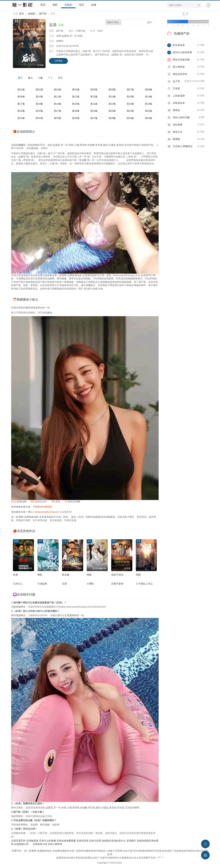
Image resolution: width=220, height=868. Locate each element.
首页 (43, 5)
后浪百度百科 (18, 841)
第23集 (130, 104)
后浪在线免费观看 (66, 841)
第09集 (21, 97)
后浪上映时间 (55, 844)
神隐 (89, 575)
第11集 (58, 97)
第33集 (21, 118)
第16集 (149, 97)
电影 (55, 5)
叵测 (15, 575)
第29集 (94, 111)
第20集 (76, 104)
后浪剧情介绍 (21, 844)
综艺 (82, 5)
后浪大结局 (95, 841)
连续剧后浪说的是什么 (114, 841)
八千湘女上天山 (144, 584)
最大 (30, 78)
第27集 (58, 111)
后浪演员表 (82, 841)
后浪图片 (131, 841)
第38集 (112, 118)
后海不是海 (117, 584)
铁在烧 (66, 575)
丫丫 (50, 78)
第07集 (130, 90)
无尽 (60, 78)
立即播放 (58, 61)
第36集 (76, 118)
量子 (20, 78)
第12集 (76, 97)
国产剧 (43, 14)
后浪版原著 (32, 841)
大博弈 (90, 584)
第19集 (58, 104)
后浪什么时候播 (47, 841)
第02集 (39, 90)
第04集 (76, 90)
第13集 (94, 97)
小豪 (40, 78)
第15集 (130, 97)
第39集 (130, 118)
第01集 (21, 90)
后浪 (64, 584)
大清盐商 (42, 584)
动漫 (94, 5)
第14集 (112, 97)
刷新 (38, 507)
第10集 (39, 97)
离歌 (40, 575)
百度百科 (72, 615)
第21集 (94, 104)
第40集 (149, 118)
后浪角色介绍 (40, 844)
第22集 (112, 104)
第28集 (76, 111)
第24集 (149, 104)
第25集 (21, 111)
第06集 (112, 90)
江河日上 (18, 584)
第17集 (21, 104)
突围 (138, 575)
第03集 (58, 90)
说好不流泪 (117, 575)
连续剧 (68, 5)
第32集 (149, 111)
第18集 (39, 104)
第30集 (112, 111)
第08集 (149, 90)
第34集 (39, 118)
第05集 (94, 90)
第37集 (94, 118)
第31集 (130, 111)
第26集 (39, 111)
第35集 (58, 118)
